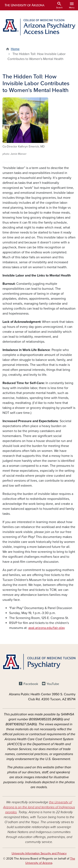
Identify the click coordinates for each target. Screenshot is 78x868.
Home (15, 49)
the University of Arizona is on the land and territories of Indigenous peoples (39, 807)
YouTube (53, 684)
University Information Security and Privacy (39, 853)
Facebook (31, 684)
